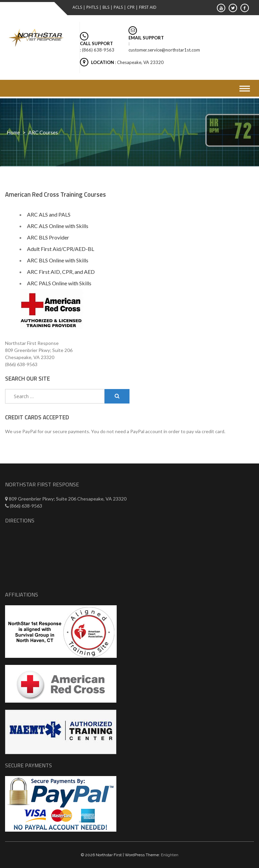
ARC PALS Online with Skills (59, 283)
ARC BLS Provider (48, 237)
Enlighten (170, 855)
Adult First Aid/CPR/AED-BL (61, 249)
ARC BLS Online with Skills (58, 260)
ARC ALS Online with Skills (58, 226)
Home (13, 132)
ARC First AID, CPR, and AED (61, 272)
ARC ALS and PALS (49, 214)
